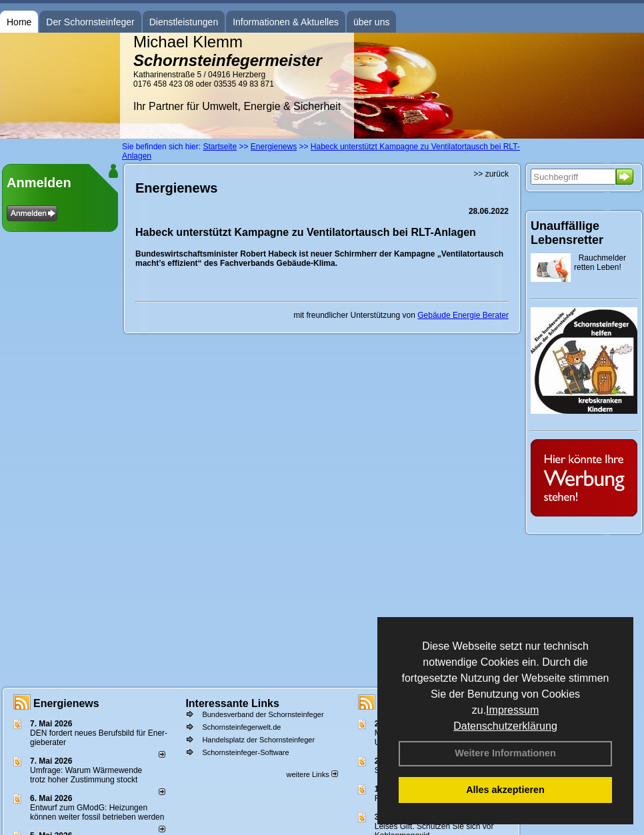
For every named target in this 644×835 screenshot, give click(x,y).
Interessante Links (232, 703)
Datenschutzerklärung (505, 726)
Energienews (66, 703)
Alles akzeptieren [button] (505, 790)
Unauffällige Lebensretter (567, 233)
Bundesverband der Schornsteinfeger (263, 714)
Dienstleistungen (184, 22)
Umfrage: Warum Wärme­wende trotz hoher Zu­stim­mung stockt (86, 775)
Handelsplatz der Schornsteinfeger (258, 740)
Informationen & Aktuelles (286, 22)
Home (19, 22)
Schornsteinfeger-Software (245, 752)
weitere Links (312, 774)
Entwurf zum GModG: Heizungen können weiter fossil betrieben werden (97, 812)
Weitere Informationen (505, 753)
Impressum (512, 710)
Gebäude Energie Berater (463, 315)
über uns (371, 22)
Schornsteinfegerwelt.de (241, 727)
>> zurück (491, 174)
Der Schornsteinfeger (90, 22)
